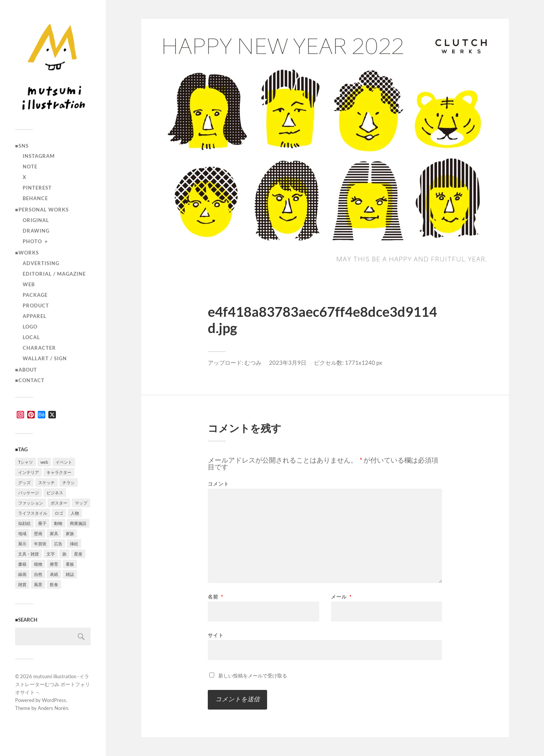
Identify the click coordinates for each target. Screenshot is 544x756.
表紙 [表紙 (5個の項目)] (54, 574)
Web (29, 284)
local (31, 337)
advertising (41, 263)
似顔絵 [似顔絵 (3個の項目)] (24, 523)
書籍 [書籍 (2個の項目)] (22, 564)
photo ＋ (36, 241)
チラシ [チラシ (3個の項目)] (69, 482)
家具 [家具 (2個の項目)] (54, 533)
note (30, 167)
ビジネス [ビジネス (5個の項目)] (55, 493)
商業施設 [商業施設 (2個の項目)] (78, 523)
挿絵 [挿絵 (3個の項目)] (74, 544)
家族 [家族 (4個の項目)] (70, 533)
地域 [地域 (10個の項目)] (22, 533)
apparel (35, 316)
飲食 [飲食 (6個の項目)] (54, 584)
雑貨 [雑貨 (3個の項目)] (22, 584)
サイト (216, 635)
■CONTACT (30, 380)
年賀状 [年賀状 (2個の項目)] (40, 544)
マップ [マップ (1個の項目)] (81, 503)
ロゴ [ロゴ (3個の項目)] (59, 513)
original (36, 220)
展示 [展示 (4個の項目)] (22, 544)
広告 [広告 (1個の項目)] (58, 544)
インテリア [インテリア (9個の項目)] (29, 472)
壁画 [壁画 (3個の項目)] (38, 533)
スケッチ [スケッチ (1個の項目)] (46, 482)
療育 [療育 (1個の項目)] (54, 564)
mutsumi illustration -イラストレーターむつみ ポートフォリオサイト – (53, 684)
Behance (35, 198)
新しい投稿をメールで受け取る (253, 676)
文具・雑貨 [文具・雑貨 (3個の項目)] (29, 554)
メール (341, 597)
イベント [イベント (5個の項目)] (64, 462)
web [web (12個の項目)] (44, 462)
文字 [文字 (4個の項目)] (51, 554)
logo (30, 327)
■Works (27, 253)
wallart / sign (45, 358)
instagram (39, 156)
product (36, 305)
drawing (36, 231)
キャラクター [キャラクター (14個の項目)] (59, 472)
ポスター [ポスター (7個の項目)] (59, 503)
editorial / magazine (54, 274)
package (35, 295)
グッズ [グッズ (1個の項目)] (24, 482)
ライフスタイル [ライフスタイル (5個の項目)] (33, 513)
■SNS (22, 146)
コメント (218, 484)
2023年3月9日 (288, 363)
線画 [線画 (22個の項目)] (22, 574)
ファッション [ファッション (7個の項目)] (31, 503)
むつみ (253, 363)
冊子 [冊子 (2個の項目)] (42, 523)
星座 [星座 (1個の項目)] (78, 554)
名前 (216, 597)
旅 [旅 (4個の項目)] (64, 554)
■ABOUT (26, 370)
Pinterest (37, 188)
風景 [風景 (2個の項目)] (38, 584)
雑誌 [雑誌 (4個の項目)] (70, 574)
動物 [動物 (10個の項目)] (58, 523)
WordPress (54, 700)
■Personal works (42, 210)
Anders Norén (53, 708)
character (39, 348)
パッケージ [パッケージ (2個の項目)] (29, 493)
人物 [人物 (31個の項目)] (75, 513)
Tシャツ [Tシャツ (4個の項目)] (25, 462)
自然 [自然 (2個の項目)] (38, 574)
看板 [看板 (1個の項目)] (70, 564)
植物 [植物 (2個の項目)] (38, 564)
